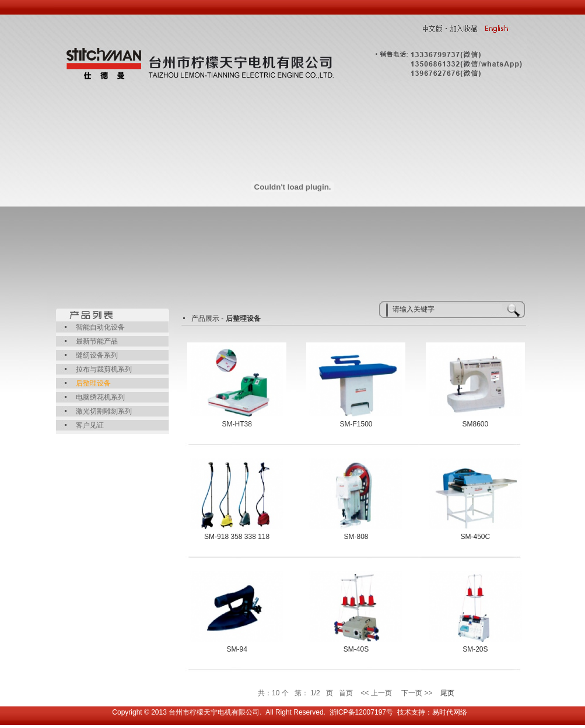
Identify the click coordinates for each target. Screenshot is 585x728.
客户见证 (90, 425)
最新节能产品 (97, 341)
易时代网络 (450, 712)
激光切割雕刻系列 (104, 411)
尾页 (447, 693)
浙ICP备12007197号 (361, 712)
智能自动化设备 (100, 327)
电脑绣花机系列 (100, 397)
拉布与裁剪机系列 (104, 369)
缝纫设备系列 (97, 355)
